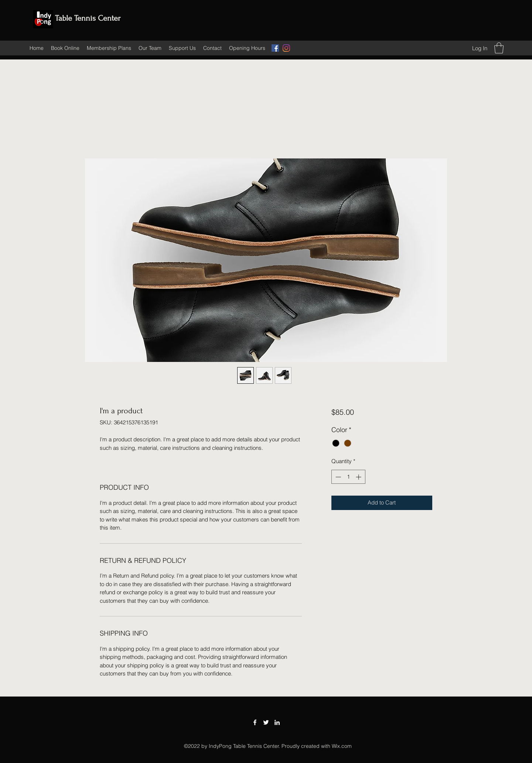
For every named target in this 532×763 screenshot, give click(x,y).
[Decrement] (337, 477)
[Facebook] (275, 48)
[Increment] (359, 477)
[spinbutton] (348, 477)
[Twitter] (266, 722)
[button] (499, 48)
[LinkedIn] (277, 722)
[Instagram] (286, 48)
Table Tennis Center (88, 18)
